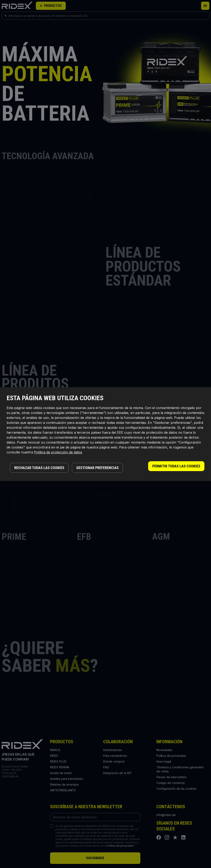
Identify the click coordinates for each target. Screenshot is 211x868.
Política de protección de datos (58, 452)
